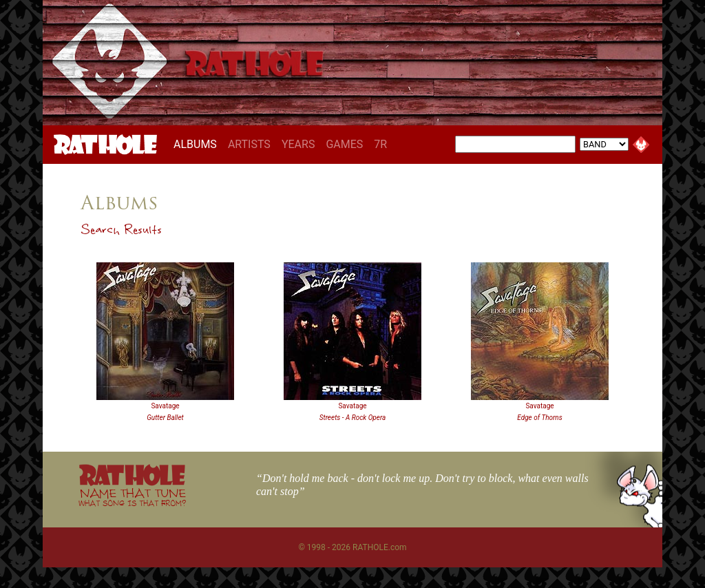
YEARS (298, 144)
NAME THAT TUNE (132, 497)
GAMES (344, 144)
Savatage (165, 406)
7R (380, 144)
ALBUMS (198, 144)
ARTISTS (249, 144)
